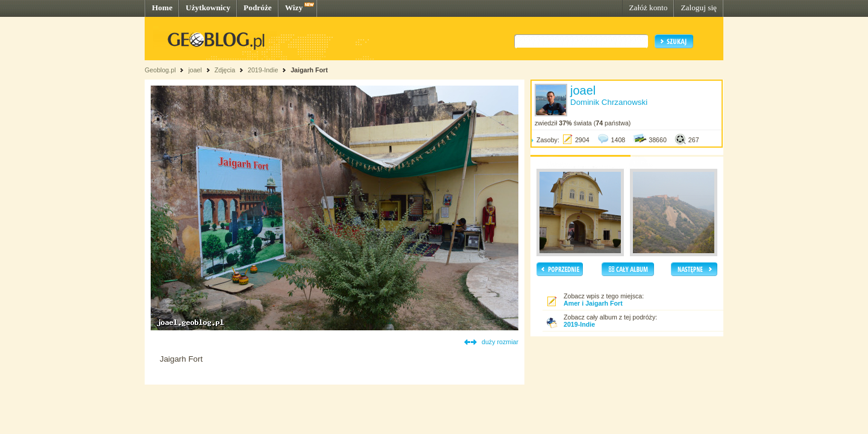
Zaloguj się (699, 8)
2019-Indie (263, 70)
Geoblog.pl (160, 70)
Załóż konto (648, 8)
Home (162, 8)
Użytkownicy (208, 8)
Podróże (258, 8)
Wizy (294, 8)
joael (195, 70)
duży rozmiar (500, 342)
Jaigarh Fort (309, 70)
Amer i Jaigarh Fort (593, 303)
